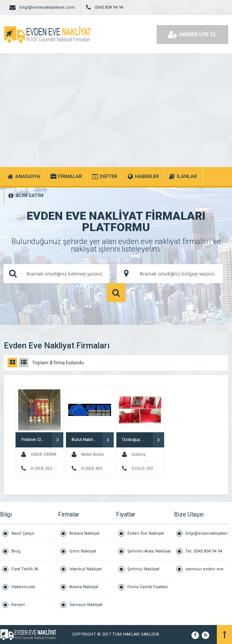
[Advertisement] (116, 110)
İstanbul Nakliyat (85, 569)
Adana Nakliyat (84, 587)
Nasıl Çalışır (23, 533)
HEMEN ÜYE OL (192, 35)
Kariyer (18, 605)
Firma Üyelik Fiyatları (148, 587)
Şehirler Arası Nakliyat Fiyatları (149, 555)
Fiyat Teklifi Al (25, 569)
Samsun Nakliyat (86, 605)
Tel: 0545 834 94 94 (204, 551)
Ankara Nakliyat (84, 533)
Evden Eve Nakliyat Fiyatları (146, 537)
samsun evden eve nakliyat (205, 572)
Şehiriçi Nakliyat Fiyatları (143, 572)
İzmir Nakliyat (83, 551)
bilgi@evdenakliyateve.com (206, 537)
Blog (16, 551)
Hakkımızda (23, 587)
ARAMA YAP (116, 293)
